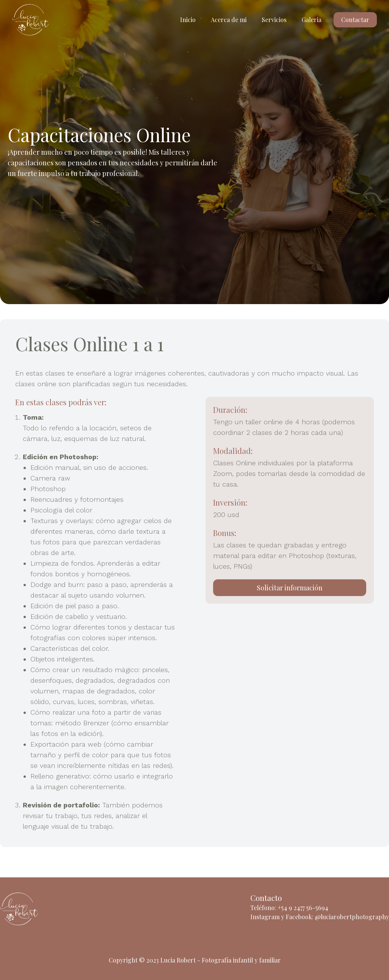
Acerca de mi (229, 20)
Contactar (355, 20)
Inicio (188, 20)
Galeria (312, 20)
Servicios (274, 20)
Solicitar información (290, 588)
